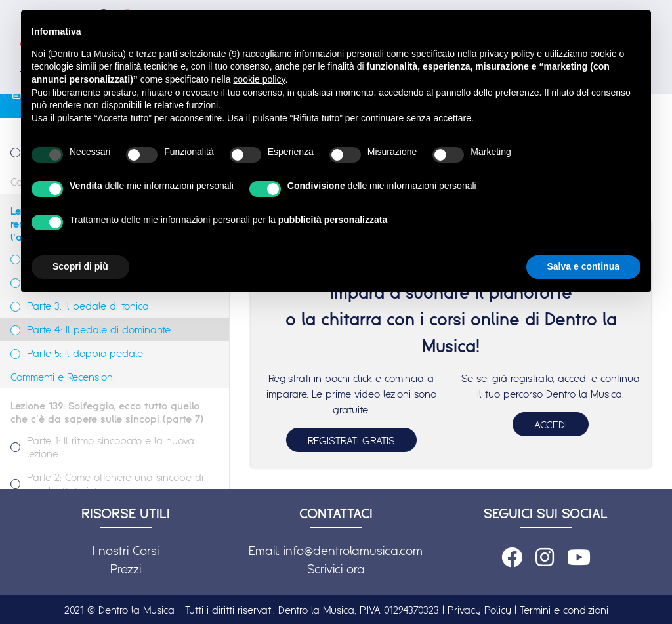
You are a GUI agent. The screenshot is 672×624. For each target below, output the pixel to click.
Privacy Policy (479, 610)
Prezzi (126, 569)
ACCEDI (551, 425)
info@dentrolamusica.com (353, 551)
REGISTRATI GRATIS (351, 440)
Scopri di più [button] (80, 266)
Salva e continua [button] (583, 266)
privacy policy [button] (507, 54)
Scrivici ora (336, 569)
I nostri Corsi (126, 551)
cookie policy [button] (259, 79)
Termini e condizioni (564, 610)
